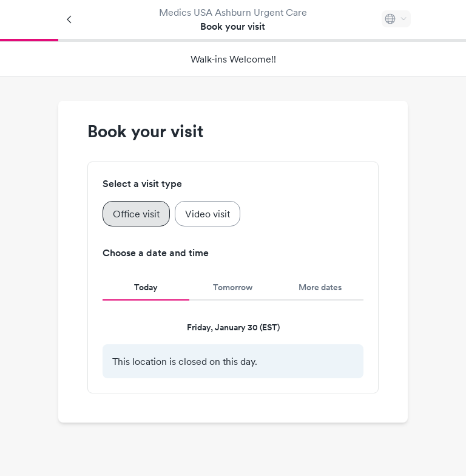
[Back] (70, 19)
